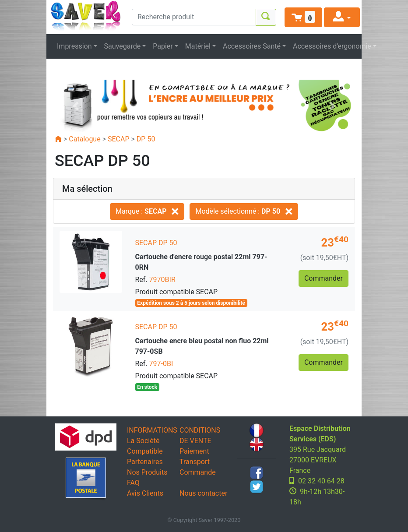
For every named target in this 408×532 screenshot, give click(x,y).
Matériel (198, 46)
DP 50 (146, 139)
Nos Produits (147, 472)
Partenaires (145, 462)
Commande (198, 472)
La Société (143, 441)
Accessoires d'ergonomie (332, 46)
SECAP (119, 139)
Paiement (194, 451)
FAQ (133, 483)
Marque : (147, 211)
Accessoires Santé (252, 46)
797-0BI (161, 364)
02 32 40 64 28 (321, 481)
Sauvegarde (123, 46)
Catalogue (84, 139)
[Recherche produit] (194, 17)
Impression (74, 46)
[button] (303, 17)
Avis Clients (145, 493)
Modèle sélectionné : (244, 211)
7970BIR (162, 280)
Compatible (145, 451)
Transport (195, 462)
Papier (163, 46)
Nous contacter (203, 493)
